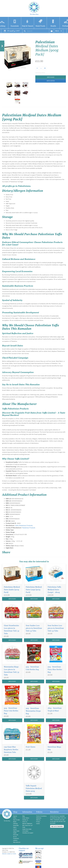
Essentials (15, 26)
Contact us (25, 820)
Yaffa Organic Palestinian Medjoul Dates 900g (34, 788)
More (59, 31)
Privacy (38, 822)
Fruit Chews (31, 747)
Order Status (26, 818)
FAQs (24, 827)
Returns (38, 820)
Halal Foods (40, 26)
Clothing (15, 824)
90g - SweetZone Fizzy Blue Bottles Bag (55, 670)
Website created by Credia (9, 854)
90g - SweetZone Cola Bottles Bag (32, 668)
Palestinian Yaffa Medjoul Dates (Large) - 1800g (54, 590)
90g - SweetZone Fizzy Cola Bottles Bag (11, 711)
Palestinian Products (29, 528)
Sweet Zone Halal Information (27, 830)
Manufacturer (16, 842)
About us (25, 822)
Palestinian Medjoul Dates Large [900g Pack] (34, 590)
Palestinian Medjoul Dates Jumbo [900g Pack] (12, 590)
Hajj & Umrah (28, 26)
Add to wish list (51, 81)
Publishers (16, 838)
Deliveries (39, 818)
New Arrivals (16, 820)
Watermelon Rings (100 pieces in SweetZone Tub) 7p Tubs (12, 671)
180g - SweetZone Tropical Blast (55, 710)
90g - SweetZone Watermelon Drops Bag (33, 711)
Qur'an (15, 837)
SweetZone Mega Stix (54, 748)
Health (53, 26)
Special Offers (15, 817)
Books (15, 822)
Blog (24, 816)
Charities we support (28, 833)
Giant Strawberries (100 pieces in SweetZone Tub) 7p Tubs (12, 630)
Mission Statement (27, 824)
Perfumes (16, 835)
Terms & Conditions (41, 816)
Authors (15, 840)
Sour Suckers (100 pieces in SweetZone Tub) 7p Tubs (56, 628)
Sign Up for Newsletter (57, 826)
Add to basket (51, 77)
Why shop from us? (27, 825)
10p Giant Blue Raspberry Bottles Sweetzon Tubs (11, 750)
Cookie (38, 824)
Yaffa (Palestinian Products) (24, 525)
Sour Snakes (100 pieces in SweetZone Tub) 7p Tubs (34, 628)
